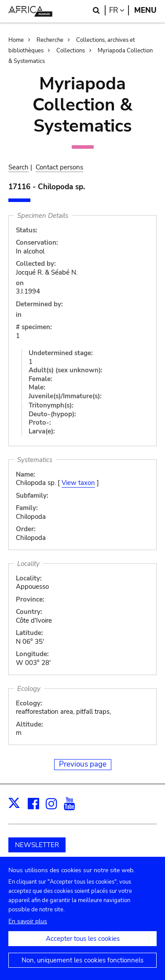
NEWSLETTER (37, 845)
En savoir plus (28, 930)
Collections (71, 51)
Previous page (83, 764)
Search (18, 167)
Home (16, 40)
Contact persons (59, 167)
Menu (145, 10)
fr (119, 10)
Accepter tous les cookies (83, 947)
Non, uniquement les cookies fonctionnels (82, 969)
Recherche (50, 40)
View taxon (78, 483)
